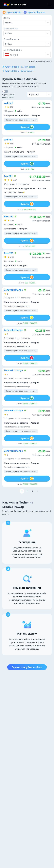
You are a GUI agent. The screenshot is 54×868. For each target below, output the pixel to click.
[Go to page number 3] (32, 491)
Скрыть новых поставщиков (8, 96)
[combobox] (5, 33)
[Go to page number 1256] (38, 491)
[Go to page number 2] (27, 491)
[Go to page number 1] (22, 491)
